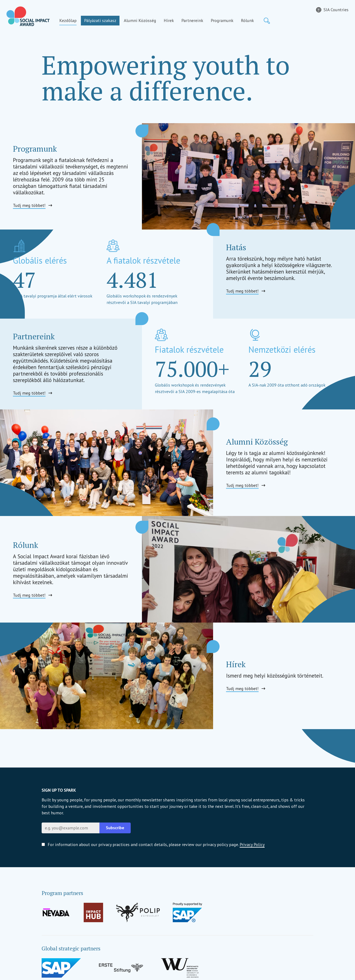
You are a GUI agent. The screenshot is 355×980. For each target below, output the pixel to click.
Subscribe (115, 828)
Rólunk (247, 20)
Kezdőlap (68, 20)
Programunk (222, 20)
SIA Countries (336, 10)
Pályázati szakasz (100, 20)
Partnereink (192, 20)
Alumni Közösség (140, 20)
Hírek (169, 20)
